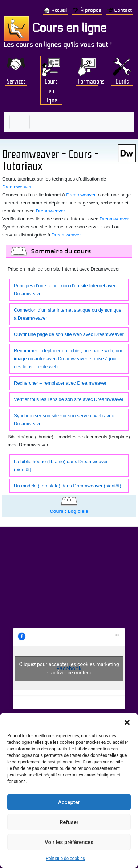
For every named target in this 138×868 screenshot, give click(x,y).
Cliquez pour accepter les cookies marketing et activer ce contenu (69, 668)
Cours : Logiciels (69, 511)
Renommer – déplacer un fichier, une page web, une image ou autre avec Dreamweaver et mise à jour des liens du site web (69, 359)
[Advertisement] (69, 579)
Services (16, 81)
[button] (127, 722)
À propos (91, 10)
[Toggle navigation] (20, 122)
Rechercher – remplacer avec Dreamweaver (60, 383)
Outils (122, 81)
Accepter (69, 802)
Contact (123, 10)
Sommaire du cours (61, 251)
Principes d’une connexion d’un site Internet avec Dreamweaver (65, 290)
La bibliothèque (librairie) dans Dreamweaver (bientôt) (61, 465)
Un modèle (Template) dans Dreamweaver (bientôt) (68, 486)
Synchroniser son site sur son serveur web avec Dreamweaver (64, 420)
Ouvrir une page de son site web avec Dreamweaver (69, 334)
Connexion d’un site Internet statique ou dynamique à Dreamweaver (68, 314)
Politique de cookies (65, 859)
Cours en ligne (55, 28)
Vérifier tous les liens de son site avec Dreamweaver (69, 399)
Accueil (59, 10)
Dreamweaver (81, 195)
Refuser (69, 822)
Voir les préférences (69, 842)
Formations (88, 81)
